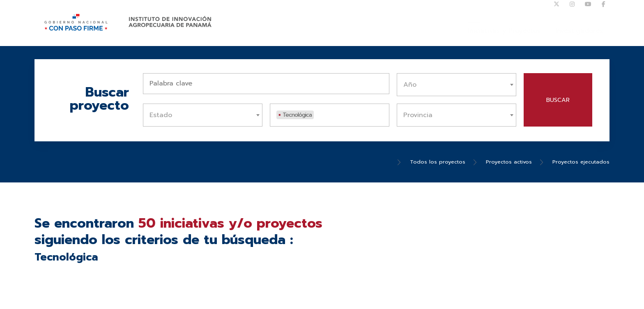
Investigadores (579, 39)
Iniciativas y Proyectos (504, 39)
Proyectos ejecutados (573, 181)
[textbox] (459, 101)
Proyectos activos (490, 181)
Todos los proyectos (409, 181)
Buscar (558, 116)
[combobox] (457, 101)
